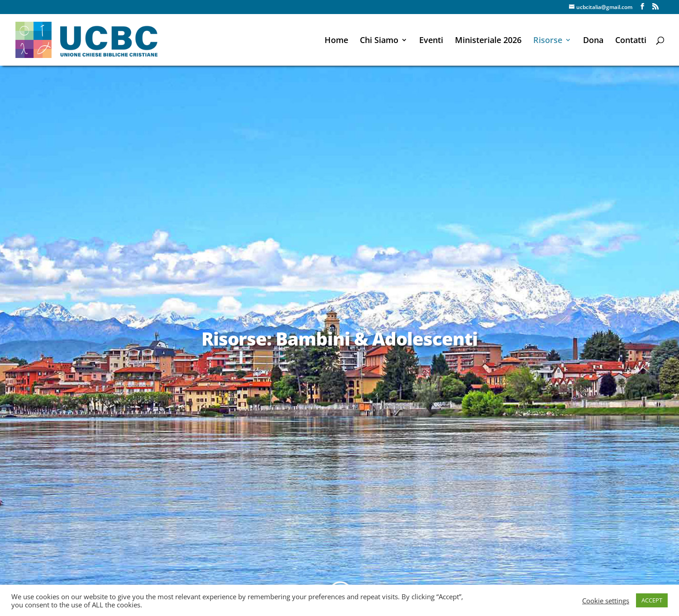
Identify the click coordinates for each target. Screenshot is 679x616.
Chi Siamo (379, 41)
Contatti (631, 41)
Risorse (548, 41)
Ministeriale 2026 (488, 41)
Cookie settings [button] (606, 601)
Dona (593, 41)
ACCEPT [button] (652, 600)
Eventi (431, 41)
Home (336, 41)
